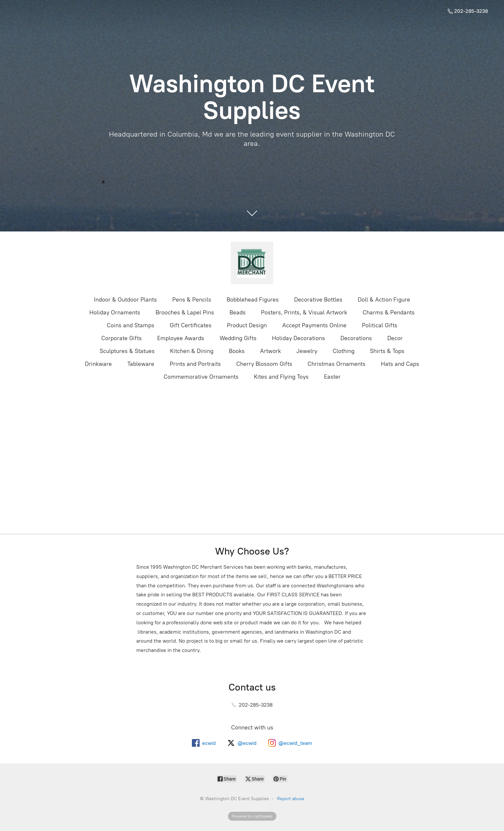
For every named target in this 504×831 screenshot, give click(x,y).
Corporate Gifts (122, 338)
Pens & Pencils (192, 300)
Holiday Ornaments (115, 312)
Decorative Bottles (318, 300)
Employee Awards (181, 338)
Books (237, 351)
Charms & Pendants (389, 312)
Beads (238, 312)
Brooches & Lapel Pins (185, 312)
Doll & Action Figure (384, 300)
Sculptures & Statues (127, 351)
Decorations (356, 338)
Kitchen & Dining (192, 351)
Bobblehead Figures (253, 300)
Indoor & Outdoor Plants (125, 300)
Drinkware (98, 364)
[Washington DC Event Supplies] (252, 263)
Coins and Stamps (130, 325)
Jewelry (307, 351)
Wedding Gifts (238, 338)
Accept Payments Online (314, 325)
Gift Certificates (191, 325)
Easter (332, 377)
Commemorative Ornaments (201, 377)
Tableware (141, 364)
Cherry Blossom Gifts (264, 364)
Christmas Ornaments (337, 364)
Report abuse (291, 799)
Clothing (344, 351)
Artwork (270, 351)
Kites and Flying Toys (281, 377)
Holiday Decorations (298, 338)
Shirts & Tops (387, 351)
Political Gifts (380, 325)
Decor (395, 338)
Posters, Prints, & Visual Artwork (304, 312)
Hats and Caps (400, 364)
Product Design (247, 325)
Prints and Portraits (195, 364)
